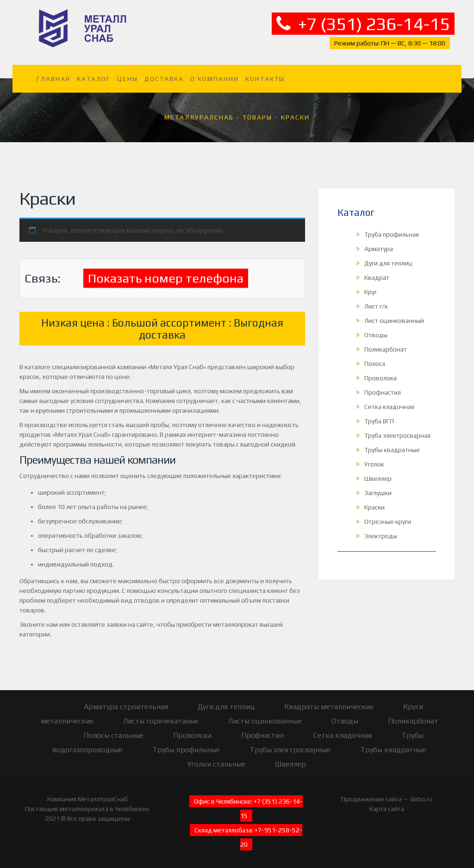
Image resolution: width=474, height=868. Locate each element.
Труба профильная (392, 234)
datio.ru (421, 799)
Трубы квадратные (392, 450)
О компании (215, 79)
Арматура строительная (126, 707)
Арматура (379, 249)
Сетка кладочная (389, 407)
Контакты (265, 79)
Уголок (374, 464)
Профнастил (383, 392)
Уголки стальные (216, 764)
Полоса (375, 364)
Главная (53, 79)
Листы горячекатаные (161, 721)
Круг (371, 292)
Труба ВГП (379, 421)
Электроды (381, 536)
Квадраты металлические (329, 707)
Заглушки (378, 493)
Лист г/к (376, 306)
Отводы (376, 335)
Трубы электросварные (290, 750)
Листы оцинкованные (265, 721)
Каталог (94, 79)
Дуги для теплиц (388, 263)
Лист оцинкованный (394, 321)
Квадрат (377, 277)
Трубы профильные (186, 750)
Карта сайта (387, 809)
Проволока (380, 378)
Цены (128, 79)
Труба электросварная (397, 435)
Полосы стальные (113, 735)
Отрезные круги (388, 522)
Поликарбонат (386, 349)
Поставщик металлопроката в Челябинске (87, 809)
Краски (374, 507)
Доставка (164, 79)
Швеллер (378, 478)
